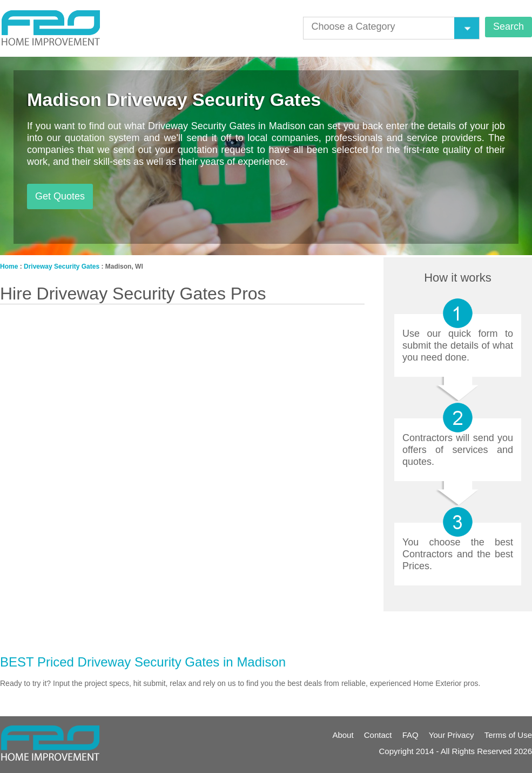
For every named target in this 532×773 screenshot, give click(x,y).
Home (9, 266)
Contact (378, 735)
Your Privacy (452, 735)
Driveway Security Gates (62, 266)
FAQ (410, 735)
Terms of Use (508, 735)
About (343, 735)
